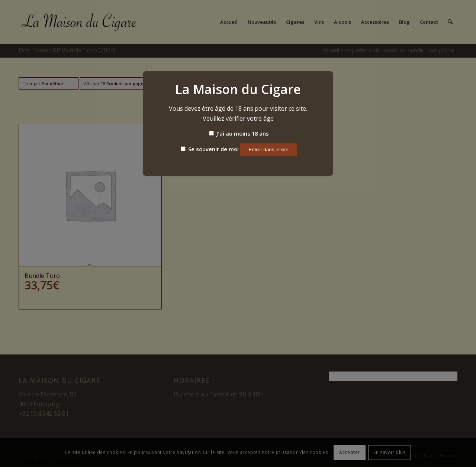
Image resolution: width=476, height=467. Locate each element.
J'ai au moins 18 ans (239, 133)
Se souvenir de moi (210, 149)
